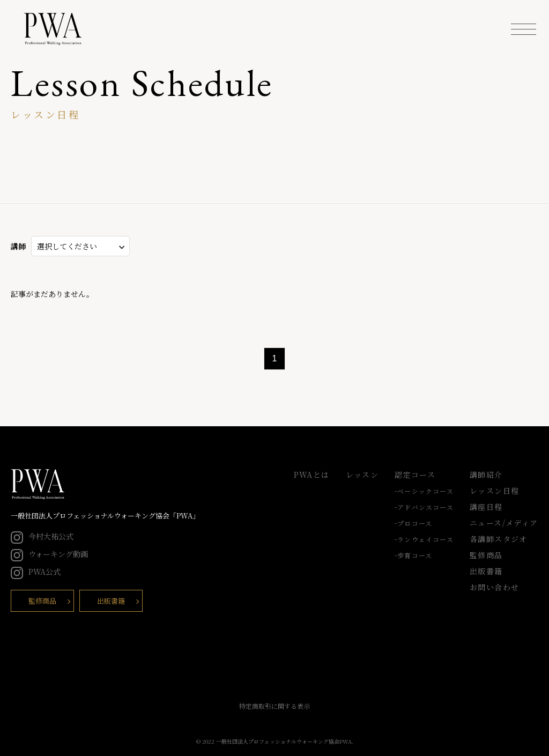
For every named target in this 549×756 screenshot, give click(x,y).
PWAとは (312, 475)
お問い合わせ (494, 587)
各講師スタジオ (499, 539)
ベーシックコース (425, 491)
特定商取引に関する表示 (274, 706)
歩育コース (415, 555)
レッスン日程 (494, 491)
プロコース (415, 523)
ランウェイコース (425, 539)
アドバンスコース (425, 507)
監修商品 (42, 601)
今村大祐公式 (42, 536)
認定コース (415, 475)
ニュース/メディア (504, 523)
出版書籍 (111, 601)
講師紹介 (486, 475)
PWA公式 (36, 572)
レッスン (362, 475)
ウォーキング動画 (49, 554)
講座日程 (486, 507)
